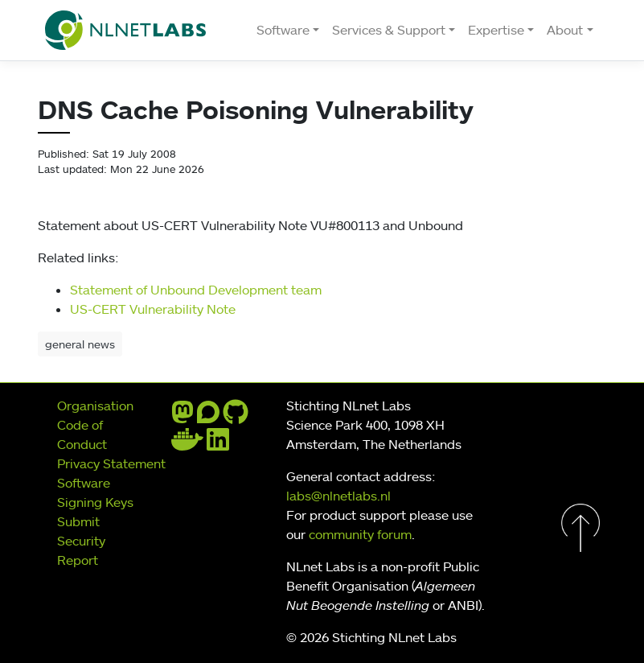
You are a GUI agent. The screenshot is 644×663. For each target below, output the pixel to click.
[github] (236, 417)
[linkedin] (218, 444)
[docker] (187, 444)
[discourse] (208, 417)
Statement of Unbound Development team (196, 290)
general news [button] (80, 344)
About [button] (565, 30)
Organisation (95, 406)
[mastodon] (183, 417)
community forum (360, 534)
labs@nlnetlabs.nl (338, 496)
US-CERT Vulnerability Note (153, 309)
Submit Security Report (81, 541)
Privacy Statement (111, 463)
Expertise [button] (496, 30)
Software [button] (283, 30)
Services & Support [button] (389, 30)
